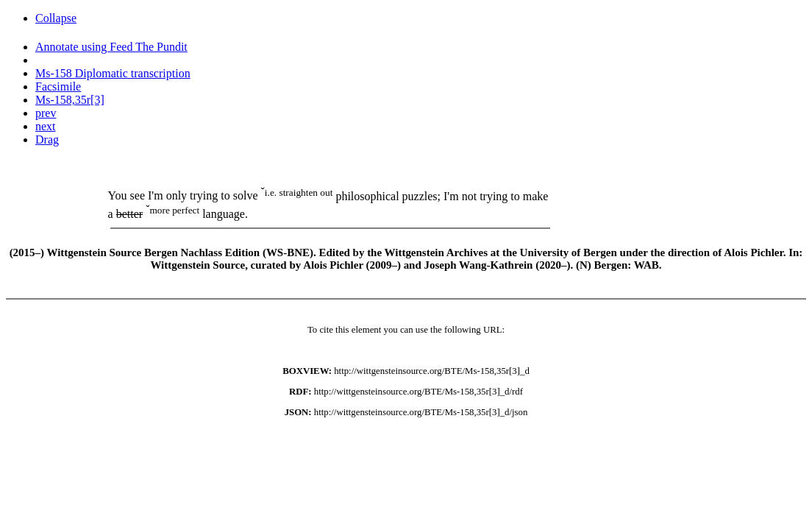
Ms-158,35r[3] (70, 100)
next (46, 126)
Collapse (56, 18)
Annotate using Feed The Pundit (111, 47)
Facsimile (58, 86)
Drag (47, 139)
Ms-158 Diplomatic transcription (113, 73)
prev (46, 113)
